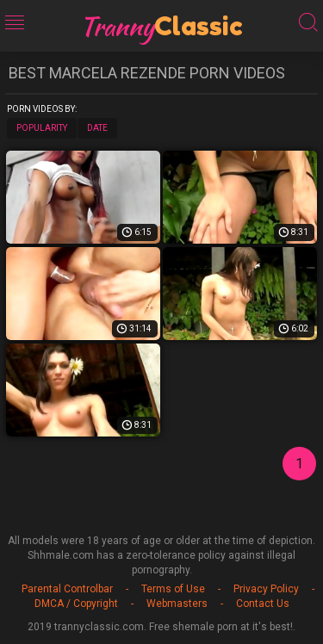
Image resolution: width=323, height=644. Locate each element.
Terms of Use (173, 589)
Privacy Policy (266, 589)
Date (97, 128)
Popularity (42, 128)
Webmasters (177, 604)
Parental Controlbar (67, 589)
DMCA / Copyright (76, 604)
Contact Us (263, 604)
